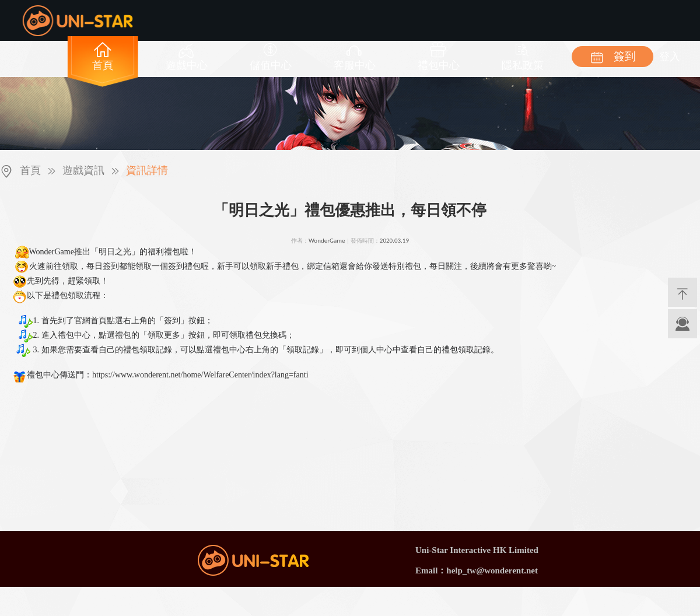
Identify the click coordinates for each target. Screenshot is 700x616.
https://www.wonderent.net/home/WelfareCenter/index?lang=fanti (200, 375)
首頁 (30, 170)
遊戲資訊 (83, 170)
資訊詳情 (147, 170)
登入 (670, 57)
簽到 (613, 57)
